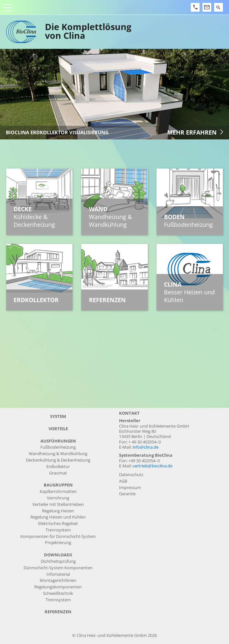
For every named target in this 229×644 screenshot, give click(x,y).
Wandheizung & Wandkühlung (58, 454)
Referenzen (58, 612)
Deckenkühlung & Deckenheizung (58, 460)
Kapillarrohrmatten (58, 491)
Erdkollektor (58, 467)
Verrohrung (58, 498)
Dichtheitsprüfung (58, 561)
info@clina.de (146, 447)
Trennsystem (58, 530)
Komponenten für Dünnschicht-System (58, 536)
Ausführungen (58, 441)
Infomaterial (58, 574)
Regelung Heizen (58, 511)
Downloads (58, 555)
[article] (114, 94)
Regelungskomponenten (58, 587)
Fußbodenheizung (58, 447)
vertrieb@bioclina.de (153, 466)
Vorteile (58, 429)
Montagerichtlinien (58, 580)
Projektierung (58, 543)
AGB (123, 481)
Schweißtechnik (58, 593)
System (58, 416)
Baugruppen (58, 485)
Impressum (130, 488)
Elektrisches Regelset (58, 524)
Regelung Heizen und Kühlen (58, 517)
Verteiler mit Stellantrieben (58, 504)
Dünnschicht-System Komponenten (58, 568)
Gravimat (58, 473)
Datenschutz (131, 475)
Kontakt (129, 413)
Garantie (127, 494)
